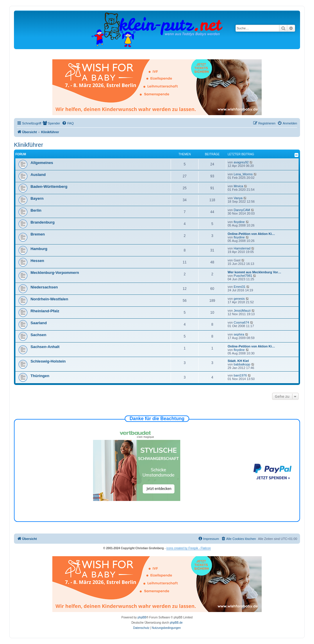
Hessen (37, 261)
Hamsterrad (242, 248)
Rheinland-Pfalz (45, 311)
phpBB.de (176, 623)
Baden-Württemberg (49, 187)
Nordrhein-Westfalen (49, 299)
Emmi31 (240, 287)
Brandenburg (43, 222)
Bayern (37, 198)
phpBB (142, 617)
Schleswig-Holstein (48, 361)
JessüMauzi (242, 311)
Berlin (36, 210)
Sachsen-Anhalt (45, 347)
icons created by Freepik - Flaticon (189, 548)
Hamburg (39, 249)
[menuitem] (51, 123)
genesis (239, 299)
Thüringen (40, 376)
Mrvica (238, 186)
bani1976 (240, 375)
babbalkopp (242, 364)
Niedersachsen (44, 287)
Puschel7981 (243, 276)
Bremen (38, 234)
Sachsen (38, 335)
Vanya (238, 198)
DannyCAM (242, 210)
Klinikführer (28, 145)
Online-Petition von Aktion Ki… (251, 234)
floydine (239, 222)
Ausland (38, 175)
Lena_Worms (243, 174)
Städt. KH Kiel (238, 361)
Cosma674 (241, 322)
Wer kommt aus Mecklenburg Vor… (254, 272)
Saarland (39, 323)
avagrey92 (241, 162)
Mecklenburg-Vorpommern (55, 273)
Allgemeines (42, 163)
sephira (239, 334)
